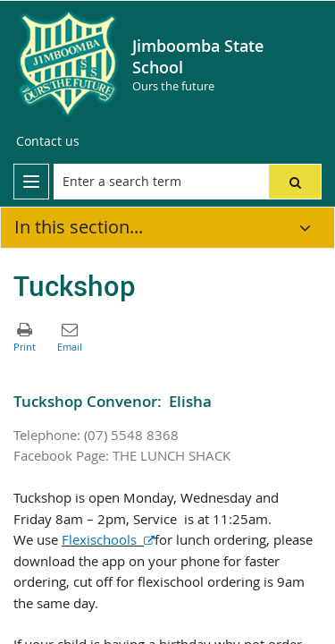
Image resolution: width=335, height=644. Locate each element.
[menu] (31, 182)
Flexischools (108, 540)
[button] (295, 182)
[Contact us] (48, 141)
